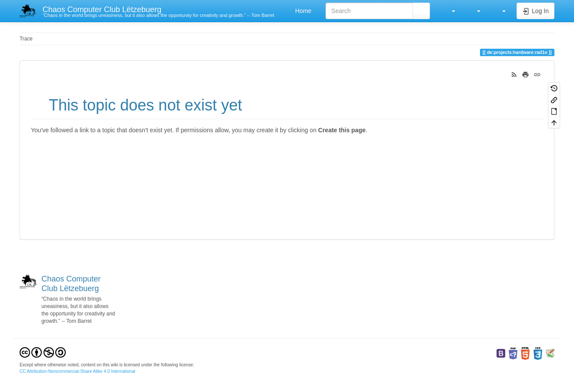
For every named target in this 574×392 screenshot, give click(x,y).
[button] (449, 11)
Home (302, 11)
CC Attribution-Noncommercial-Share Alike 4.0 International (77, 371)
